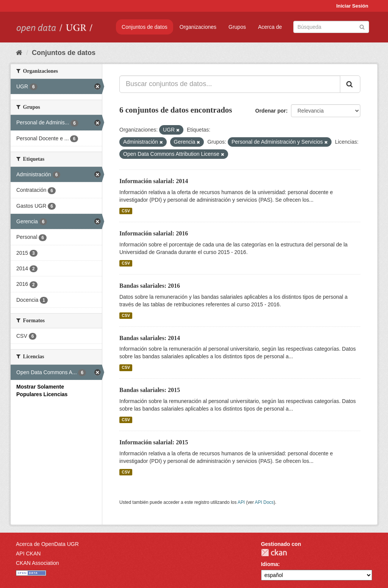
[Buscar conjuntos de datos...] (230, 84)
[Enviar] (362, 26)
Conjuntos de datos (145, 27)
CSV (126, 211)
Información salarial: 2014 (154, 181)
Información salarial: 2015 (154, 442)
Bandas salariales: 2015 (150, 390)
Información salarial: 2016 (154, 233)
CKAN (274, 553)
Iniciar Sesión (352, 6)
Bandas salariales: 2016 (150, 286)
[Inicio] (19, 53)
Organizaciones (198, 27)
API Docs (264, 502)
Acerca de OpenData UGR (47, 544)
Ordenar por (271, 111)
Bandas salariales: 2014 (150, 338)
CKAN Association (38, 563)
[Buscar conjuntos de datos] (331, 27)
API (241, 502)
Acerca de (270, 27)
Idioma (270, 564)
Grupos (237, 27)
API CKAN (28, 554)
